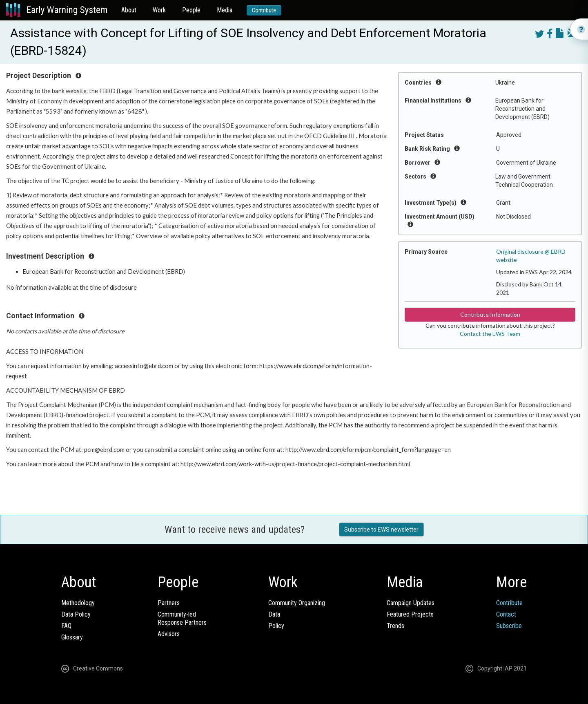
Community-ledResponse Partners (182, 618)
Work (159, 10)
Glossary (72, 637)
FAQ (66, 626)
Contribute (264, 10)
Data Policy (76, 614)
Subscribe (509, 626)
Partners (169, 603)
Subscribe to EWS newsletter (381, 530)
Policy (276, 626)
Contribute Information (490, 314)
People (191, 10)
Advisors (169, 634)
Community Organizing (297, 603)
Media (225, 10)
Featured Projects (410, 614)
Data (274, 614)
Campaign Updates (411, 603)
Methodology (78, 603)
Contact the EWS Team (490, 334)
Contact (506, 614)
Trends (395, 626)
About (129, 10)
